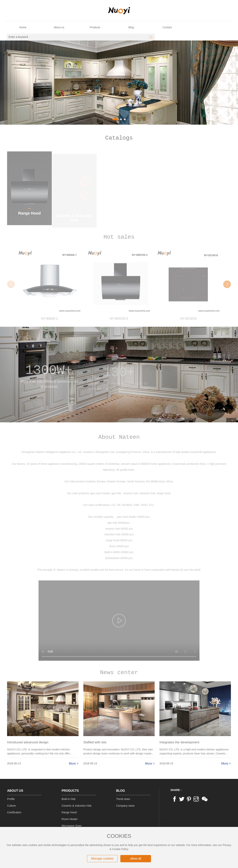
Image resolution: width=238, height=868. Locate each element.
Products (70, 791)
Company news (125, 806)
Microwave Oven (71, 826)
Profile (11, 799)
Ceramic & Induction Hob (76, 806)
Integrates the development (179, 742)
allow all (136, 859)
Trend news (123, 799)
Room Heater (69, 819)
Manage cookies (102, 859)
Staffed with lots (95, 742)
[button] (115, 119)
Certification (14, 812)
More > (74, 764)
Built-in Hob (68, 799)
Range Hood (69, 812)
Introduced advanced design (28, 742)
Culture (11, 806)
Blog (121, 791)
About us (15, 791)
